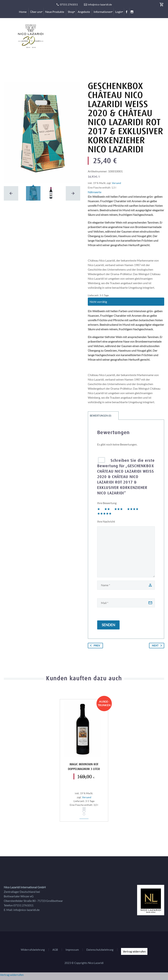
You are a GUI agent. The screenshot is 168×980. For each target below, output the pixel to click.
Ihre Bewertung (107, 503)
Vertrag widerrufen (134, 951)
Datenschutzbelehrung (100, 950)
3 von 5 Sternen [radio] (119, 509)
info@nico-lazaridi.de (100, 4)
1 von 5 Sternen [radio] (99, 509)
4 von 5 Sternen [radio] (133, 509)
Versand (116, 183)
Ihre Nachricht (106, 521)
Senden (108, 625)
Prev (94, 646)
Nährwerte (95, 192)
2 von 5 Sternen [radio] (107, 509)
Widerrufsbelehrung (33, 950)
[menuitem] (23, 12)
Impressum (72, 950)
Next (158, 646)
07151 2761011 (69, 4)
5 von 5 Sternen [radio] (104, 514)
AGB (55, 950)
